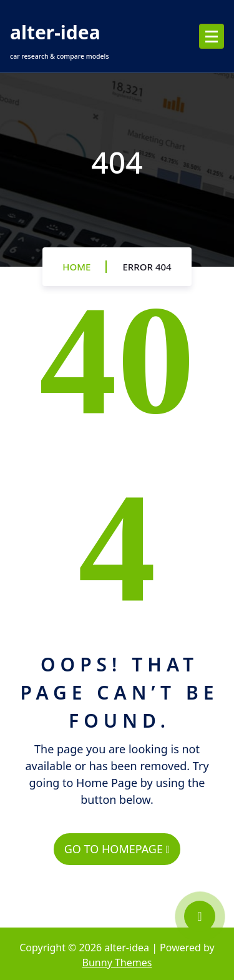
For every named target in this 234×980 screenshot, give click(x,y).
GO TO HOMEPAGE (117, 849)
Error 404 (147, 267)
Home (76, 267)
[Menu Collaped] (212, 36)
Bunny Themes (117, 963)
